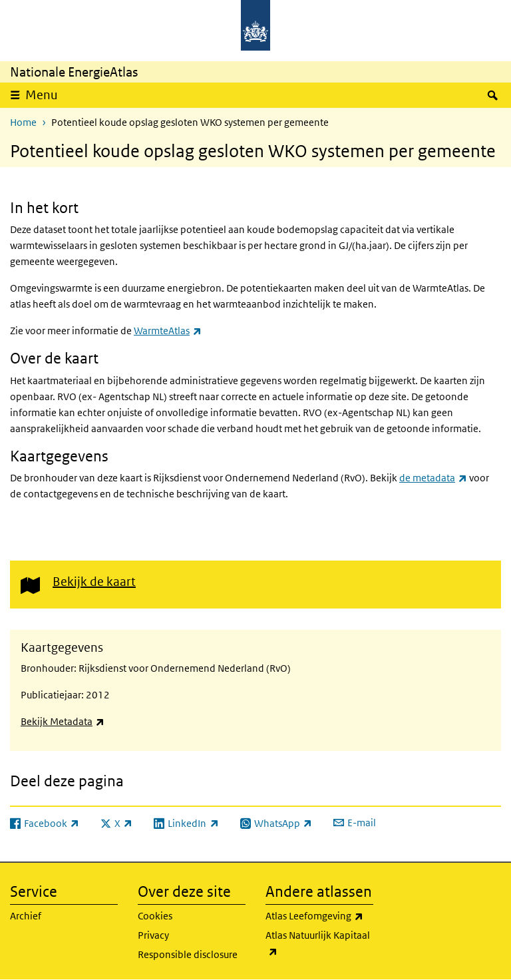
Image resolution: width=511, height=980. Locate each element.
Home (23, 122)
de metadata (433, 478)
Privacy (153, 935)
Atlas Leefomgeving (319, 916)
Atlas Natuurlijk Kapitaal (319, 944)
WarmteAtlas (168, 331)
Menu (42, 95)
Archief (26, 916)
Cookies (155, 916)
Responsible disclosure (188, 954)
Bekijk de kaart (94, 582)
